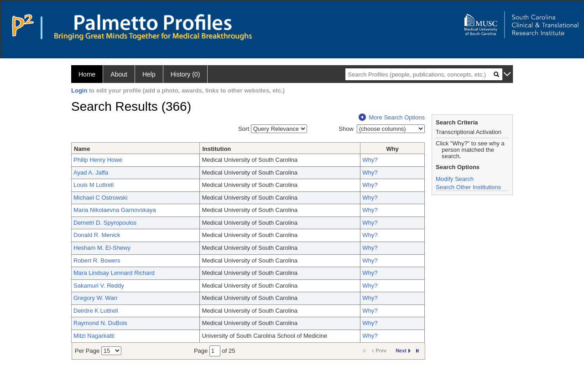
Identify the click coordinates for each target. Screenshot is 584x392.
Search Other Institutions (468, 187)
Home (87, 74)
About (119, 74)
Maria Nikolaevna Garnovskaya (115, 210)
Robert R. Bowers (97, 260)
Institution (216, 149)
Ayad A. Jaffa (91, 173)
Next (403, 351)
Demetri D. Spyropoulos (105, 223)
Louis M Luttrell (94, 185)
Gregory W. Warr (96, 298)
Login (79, 90)
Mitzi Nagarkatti (94, 336)
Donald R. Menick (97, 235)
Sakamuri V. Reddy (99, 286)
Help (149, 74)
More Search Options (392, 117)
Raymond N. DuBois (100, 323)
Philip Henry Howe (98, 160)
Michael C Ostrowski (100, 198)
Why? (370, 160)
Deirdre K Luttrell (96, 311)
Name (82, 149)
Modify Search (455, 179)
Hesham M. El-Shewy (102, 248)
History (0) (185, 74)
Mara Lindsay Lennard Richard (114, 273)
